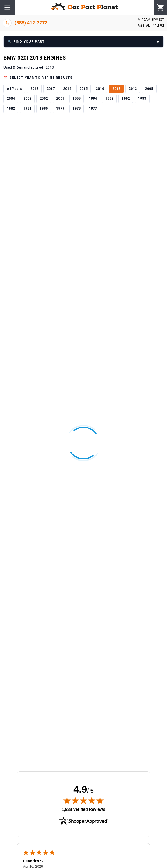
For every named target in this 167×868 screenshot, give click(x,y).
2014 (100, 89)
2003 (27, 99)
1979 (60, 108)
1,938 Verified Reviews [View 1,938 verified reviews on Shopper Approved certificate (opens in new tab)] (83, 809)
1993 (109, 99)
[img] (83, 800)
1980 (44, 108)
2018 (34, 89)
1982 (11, 108)
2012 (133, 89)
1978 (77, 108)
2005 (149, 89)
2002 (44, 99)
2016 (67, 89)
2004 (11, 99)
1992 (126, 99)
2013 (116, 89)
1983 (142, 99)
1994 (93, 99)
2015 (83, 89)
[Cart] (160, 8)
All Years (14, 89)
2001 (60, 99)
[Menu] (7, 7)
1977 (93, 108)
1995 (77, 99)
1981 (27, 108)
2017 (51, 89)
